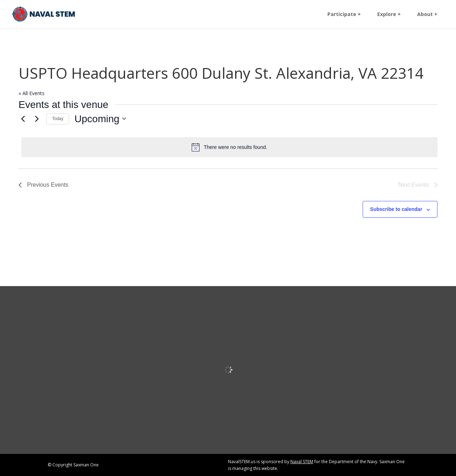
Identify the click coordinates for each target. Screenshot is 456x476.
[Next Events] (37, 119)
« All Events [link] (32, 93)
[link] (44, 14)
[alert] (229, 147)
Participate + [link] (344, 15)
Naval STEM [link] (302, 462)
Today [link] (58, 119)
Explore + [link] (389, 15)
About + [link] (427, 15)
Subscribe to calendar (396, 209)
